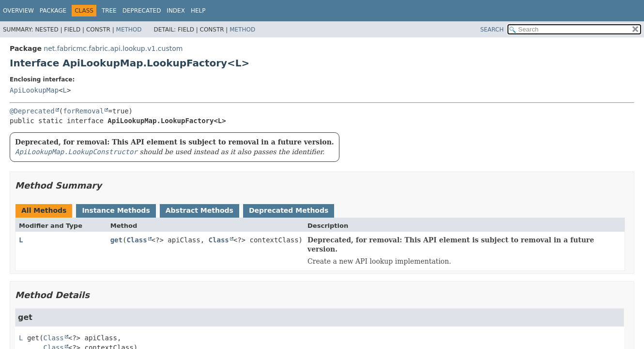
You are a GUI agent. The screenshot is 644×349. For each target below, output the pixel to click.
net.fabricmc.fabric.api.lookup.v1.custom (113, 48)
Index (176, 11)
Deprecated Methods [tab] (289, 210)
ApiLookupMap (34, 90)
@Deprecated (32, 111)
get (116, 240)
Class (137, 240)
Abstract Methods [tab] (199, 210)
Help (198, 11)
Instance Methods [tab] (116, 210)
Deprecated (142, 11)
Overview (18, 11)
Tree (109, 11)
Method (129, 30)
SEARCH (492, 30)
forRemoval (83, 111)
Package (53, 11)
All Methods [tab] (44, 210)
